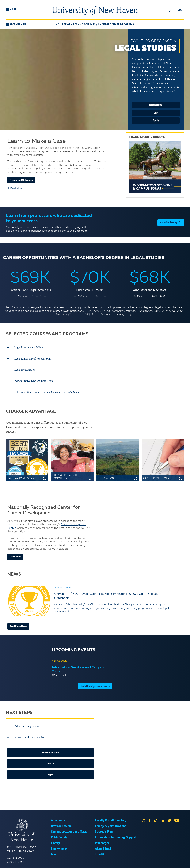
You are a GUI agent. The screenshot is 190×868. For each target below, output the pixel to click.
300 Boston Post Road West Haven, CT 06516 (21, 846)
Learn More (15, 554)
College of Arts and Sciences (76, 25)
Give (54, 851)
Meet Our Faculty (171, 222)
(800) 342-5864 (15, 859)
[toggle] (170, 10)
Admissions (58, 817)
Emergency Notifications (111, 823)
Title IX (99, 851)
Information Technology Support (116, 834)
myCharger (102, 840)
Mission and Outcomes (21, 180)
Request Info (156, 105)
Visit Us (50, 761)
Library (55, 840)
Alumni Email (103, 846)
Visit (156, 113)
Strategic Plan (104, 829)
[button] (11, 10)
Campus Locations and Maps (69, 829)
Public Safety (59, 834)
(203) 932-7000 (15, 855)
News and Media (61, 823)
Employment (59, 846)
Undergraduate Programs (116, 25)
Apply (156, 120)
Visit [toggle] (181, 10)
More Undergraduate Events (95, 684)
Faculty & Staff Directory (111, 817)
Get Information (51, 750)
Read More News (18, 624)
